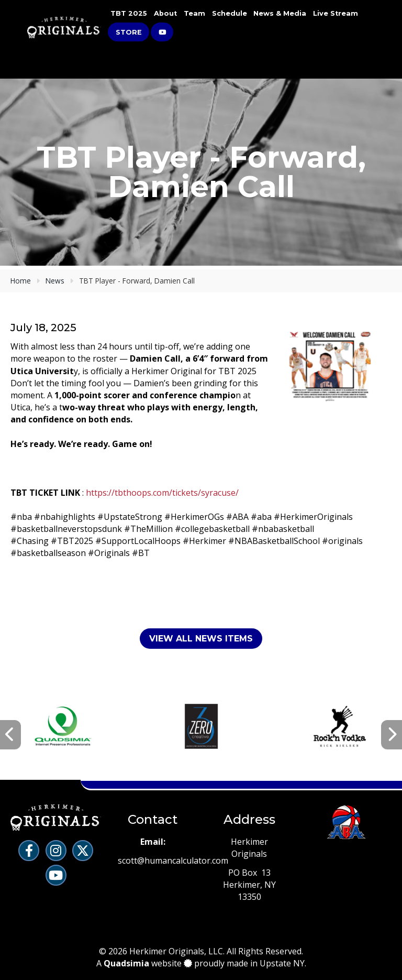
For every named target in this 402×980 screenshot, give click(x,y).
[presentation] (10, 735)
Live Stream (336, 13)
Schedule (230, 13)
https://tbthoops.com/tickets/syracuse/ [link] (162, 493)
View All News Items (201, 639)
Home (21, 281)
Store (129, 32)
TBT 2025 (129, 13)
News (55, 281)
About (165, 13)
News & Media (280, 13)
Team (194, 13)
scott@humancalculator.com (173, 861)
